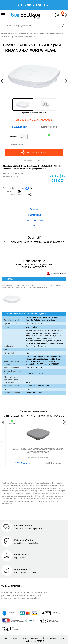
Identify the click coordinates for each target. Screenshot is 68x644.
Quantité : (14, 137)
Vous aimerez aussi (34, 221)
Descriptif (34, 209)
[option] (34, 76)
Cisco (9, 174)
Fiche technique (34, 215)
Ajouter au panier (34, 152)
